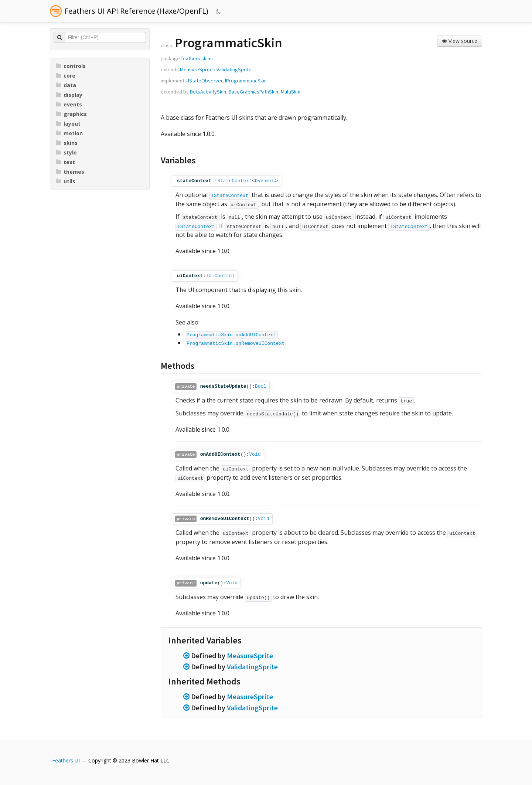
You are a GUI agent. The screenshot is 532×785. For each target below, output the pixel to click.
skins (67, 143)
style (66, 152)
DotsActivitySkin (208, 92)
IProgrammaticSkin (246, 81)
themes (70, 172)
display (69, 95)
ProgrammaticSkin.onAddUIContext (231, 335)
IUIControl (220, 276)
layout (68, 124)
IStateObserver (205, 81)
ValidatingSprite (234, 69)
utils (66, 181)
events (69, 104)
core (66, 76)
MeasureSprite (196, 69)
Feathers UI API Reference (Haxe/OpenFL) (137, 11)
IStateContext (233, 181)
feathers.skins (197, 58)
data (66, 85)
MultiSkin (291, 92)
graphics (71, 114)
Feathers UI (66, 760)
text (65, 162)
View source (460, 41)
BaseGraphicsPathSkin (253, 92)
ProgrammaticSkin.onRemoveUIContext (236, 344)
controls (71, 66)
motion (69, 133)
